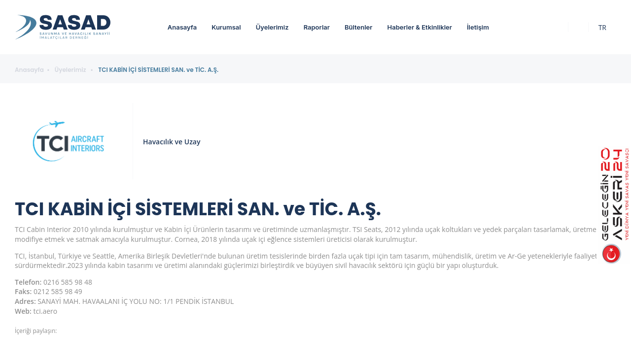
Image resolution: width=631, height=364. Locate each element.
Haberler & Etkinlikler (419, 27)
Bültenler (358, 27)
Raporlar (317, 27)
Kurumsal (226, 27)
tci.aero (46, 311)
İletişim (478, 27)
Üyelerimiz (272, 27)
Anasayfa (182, 27)
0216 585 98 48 (68, 282)
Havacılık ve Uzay (172, 142)
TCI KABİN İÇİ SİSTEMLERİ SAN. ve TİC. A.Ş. (158, 70)
